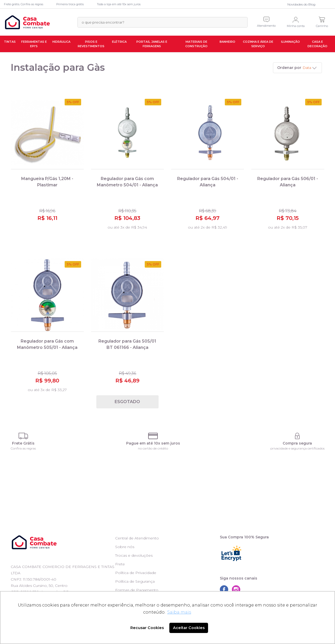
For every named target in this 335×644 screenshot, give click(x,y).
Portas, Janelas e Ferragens (152, 44)
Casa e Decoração (317, 44)
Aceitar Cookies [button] (189, 628)
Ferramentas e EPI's (34, 44)
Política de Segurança (135, 581)
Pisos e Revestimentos (91, 44)
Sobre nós (125, 547)
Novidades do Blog (301, 4)
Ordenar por (289, 68)
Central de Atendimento (137, 538)
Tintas (10, 42)
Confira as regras (23, 448)
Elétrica (119, 42)
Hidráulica (61, 42)
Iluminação (291, 42)
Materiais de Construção (196, 44)
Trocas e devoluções (134, 555)
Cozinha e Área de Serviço (258, 44)
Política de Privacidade (136, 573)
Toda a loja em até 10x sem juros (119, 4)
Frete (120, 564)
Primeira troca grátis (70, 4)
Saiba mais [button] (179, 612)
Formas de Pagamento (137, 590)
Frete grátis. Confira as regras (24, 4)
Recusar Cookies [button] (147, 628)
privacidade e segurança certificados (297, 448)
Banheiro (227, 42)
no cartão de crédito (153, 448)
